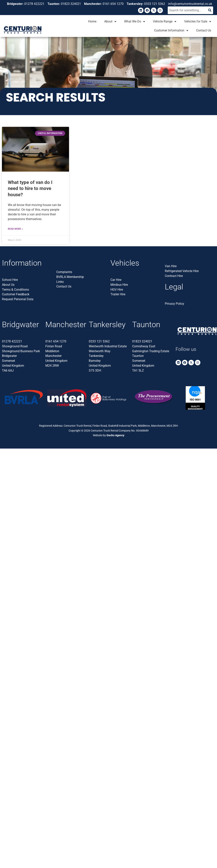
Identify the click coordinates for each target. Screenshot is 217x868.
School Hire (10, 280)
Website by (109, 435)
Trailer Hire (118, 294)
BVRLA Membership (70, 277)
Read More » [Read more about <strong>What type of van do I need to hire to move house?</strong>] (15, 229)
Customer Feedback (16, 294)
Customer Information (171, 30)
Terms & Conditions (15, 290)
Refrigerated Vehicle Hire (182, 271)
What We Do (135, 21)
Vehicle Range (165, 21)
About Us (8, 285)
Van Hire (171, 266)
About (110, 21)
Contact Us (204, 30)
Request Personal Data (18, 299)
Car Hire (116, 280)
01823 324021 (142, 341)
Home (92, 21)
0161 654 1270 (56, 341)
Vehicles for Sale (198, 21)
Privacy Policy (174, 304)
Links (60, 282)
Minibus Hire (119, 285)
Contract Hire (174, 276)
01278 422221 (12, 341)
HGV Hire (117, 290)
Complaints (64, 272)
